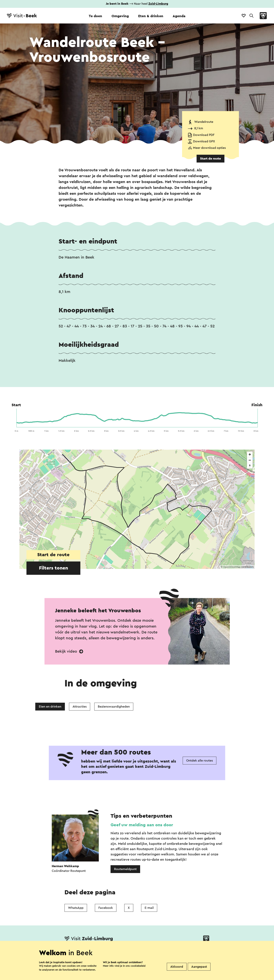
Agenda (179, 16)
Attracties (80, 707)
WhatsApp (76, 908)
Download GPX (204, 141)
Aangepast (199, 967)
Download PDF (204, 135)
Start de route (210, 159)
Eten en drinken (50, 707)
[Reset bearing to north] (250, 466)
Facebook (106, 908)
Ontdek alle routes (200, 761)
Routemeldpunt (125, 869)
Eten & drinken (151, 16)
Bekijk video (69, 651)
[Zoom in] (250, 454)
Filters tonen (54, 568)
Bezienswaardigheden (114, 707)
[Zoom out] (250, 460)
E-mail (149, 908)
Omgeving (120, 16)
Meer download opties (209, 148)
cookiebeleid (138, 966)
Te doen (95, 16)
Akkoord (177, 967)
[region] (137, 509)
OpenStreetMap (232, 567)
